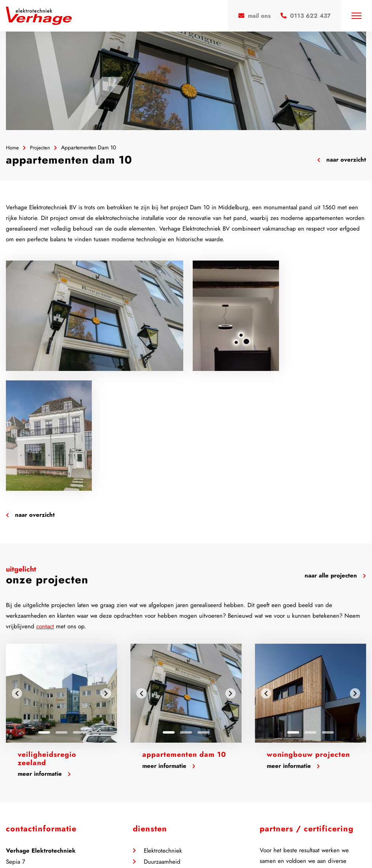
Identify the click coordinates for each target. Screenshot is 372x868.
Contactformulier (33, 798)
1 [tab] (44, 613)
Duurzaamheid (162, 742)
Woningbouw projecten (308, 635)
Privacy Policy (141, 845)
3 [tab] (79, 613)
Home (13, 148)
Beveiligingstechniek (170, 753)
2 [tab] (61, 613)
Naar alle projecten (335, 456)
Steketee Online (219, 845)
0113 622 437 (30, 776)
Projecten (42, 148)
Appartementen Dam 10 (184, 635)
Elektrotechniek (163, 731)
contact (45, 507)
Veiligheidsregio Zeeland (47, 639)
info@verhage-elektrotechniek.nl (52, 787)
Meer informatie (44, 654)
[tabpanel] (61, 574)
